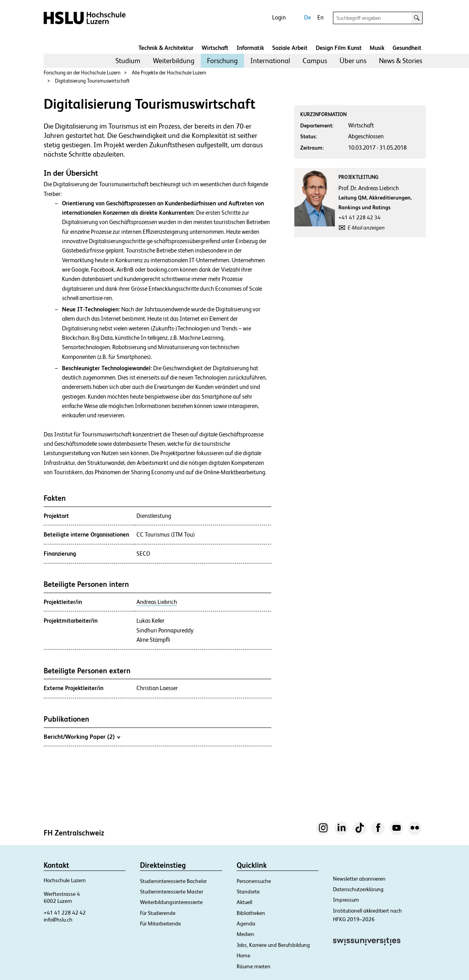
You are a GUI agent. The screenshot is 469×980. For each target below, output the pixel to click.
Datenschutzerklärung (358, 889)
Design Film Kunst (339, 48)
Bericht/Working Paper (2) (82, 736)
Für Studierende (158, 913)
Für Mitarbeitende (160, 923)
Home (243, 955)
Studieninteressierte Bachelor (173, 881)
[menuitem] (128, 61)
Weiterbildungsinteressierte (171, 902)
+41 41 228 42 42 (65, 913)
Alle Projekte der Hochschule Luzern (169, 73)
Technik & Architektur (166, 48)
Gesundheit (407, 48)
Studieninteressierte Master (172, 892)
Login (279, 17)
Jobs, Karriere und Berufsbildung (273, 945)
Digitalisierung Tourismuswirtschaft (92, 81)
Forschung (222, 61)
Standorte (248, 892)
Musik (377, 48)
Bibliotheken (251, 913)
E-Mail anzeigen (366, 228)
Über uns (353, 61)
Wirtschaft (215, 48)
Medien (245, 934)
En (320, 17)
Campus (315, 61)
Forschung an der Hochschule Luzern (82, 73)
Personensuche (254, 881)
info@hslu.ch (58, 920)
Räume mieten (254, 966)
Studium (128, 61)
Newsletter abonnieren (359, 879)
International (270, 61)
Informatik (250, 48)
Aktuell (244, 902)
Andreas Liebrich (157, 602)
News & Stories (401, 61)
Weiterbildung (174, 61)
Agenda (246, 923)
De (308, 17)
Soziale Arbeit (290, 48)
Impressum (346, 900)
